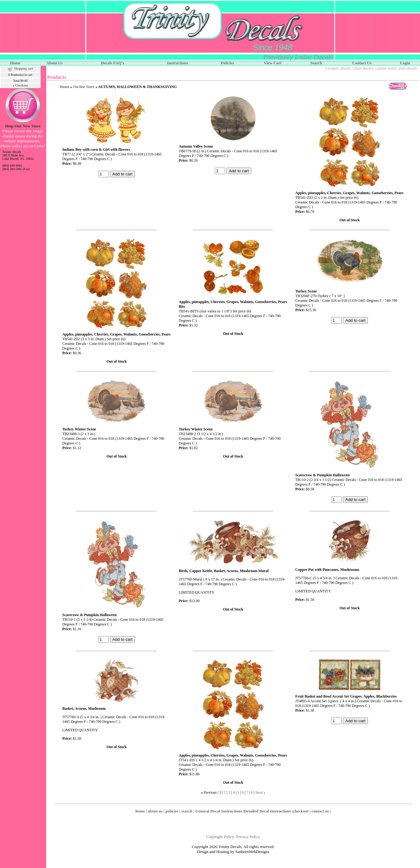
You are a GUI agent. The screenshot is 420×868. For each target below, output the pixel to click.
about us (155, 811)
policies (172, 811)
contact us (320, 811)
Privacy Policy (248, 837)
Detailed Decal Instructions (267, 811)
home (140, 811)
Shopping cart (23, 69)
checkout (301, 811)
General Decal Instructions (219, 811)
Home (64, 87)
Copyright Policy (220, 837)
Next (259, 792)
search (187, 811)
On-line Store (84, 87)
